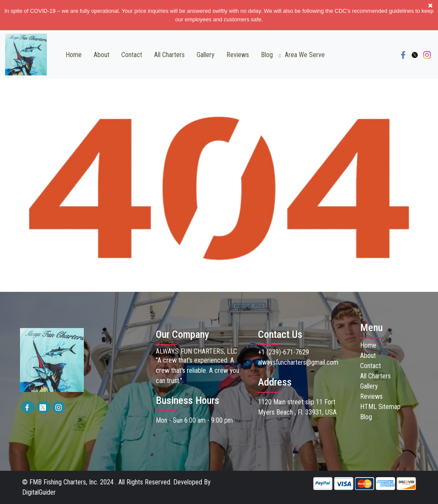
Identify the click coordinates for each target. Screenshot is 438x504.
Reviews (238, 55)
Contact (132, 55)
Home (74, 55)
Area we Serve (305, 55)
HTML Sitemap (380, 407)
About (102, 55)
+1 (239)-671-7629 (283, 352)
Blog (267, 55)
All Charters (169, 55)
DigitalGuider (39, 492)
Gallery (206, 55)
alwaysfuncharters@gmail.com (298, 362)
